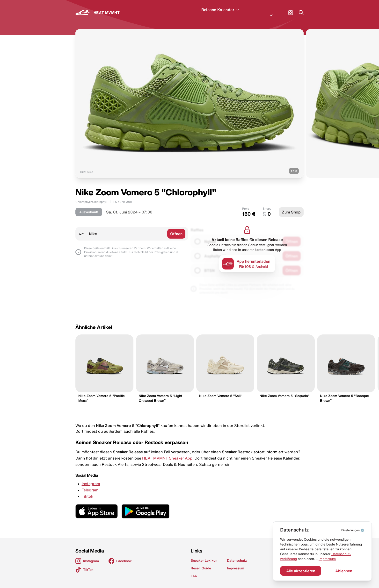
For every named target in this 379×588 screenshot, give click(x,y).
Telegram (90, 484)
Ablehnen (344, 571)
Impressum (327, 559)
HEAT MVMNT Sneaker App (167, 452)
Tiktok (87, 490)
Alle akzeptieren (301, 571)
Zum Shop (291, 206)
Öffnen (176, 228)
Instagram (91, 478)
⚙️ (353, 530)
